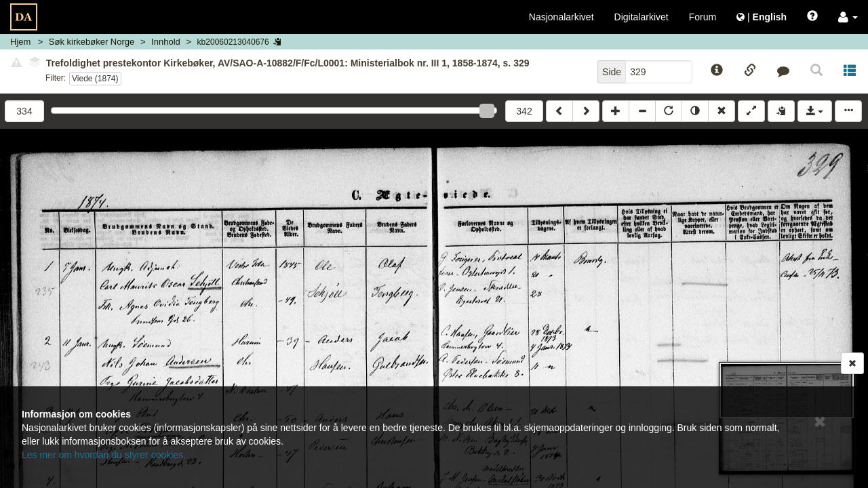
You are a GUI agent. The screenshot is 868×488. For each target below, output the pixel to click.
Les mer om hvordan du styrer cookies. (104, 455)
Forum (703, 17)
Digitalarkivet (642, 17)
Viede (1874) (95, 79)
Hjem (20, 42)
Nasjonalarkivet (561, 17)
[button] (848, 17)
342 (524, 111)
